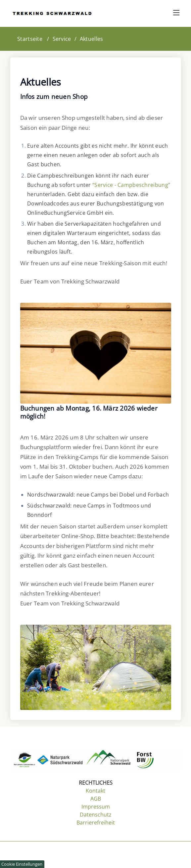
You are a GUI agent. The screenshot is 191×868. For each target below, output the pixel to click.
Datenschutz (96, 815)
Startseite (30, 39)
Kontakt (95, 791)
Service (62, 39)
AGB (96, 799)
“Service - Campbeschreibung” (131, 185)
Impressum (96, 807)
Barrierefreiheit (96, 823)
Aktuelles (92, 39)
